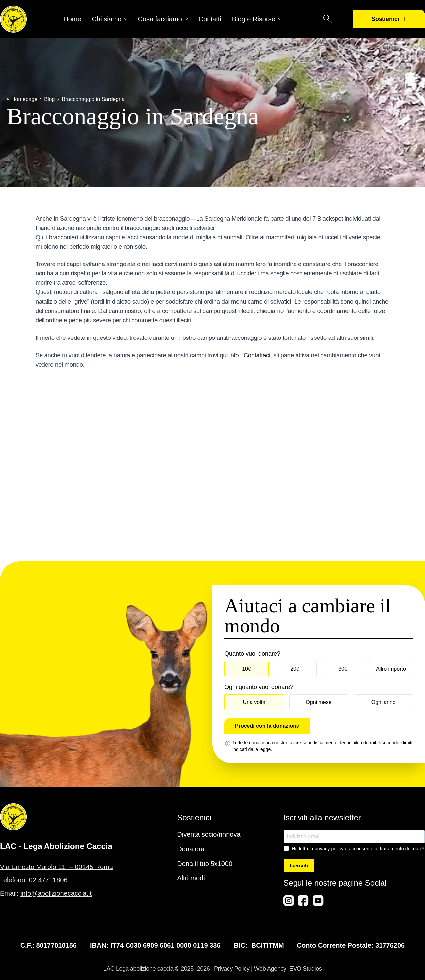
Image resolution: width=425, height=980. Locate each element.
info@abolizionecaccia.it (56, 893)
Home (72, 19)
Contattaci (257, 355)
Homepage (24, 99)
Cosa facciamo (163, 19)
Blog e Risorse (257, 19)
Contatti (210, 19)
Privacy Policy (232, 969)
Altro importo (391, 669)
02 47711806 (48, 880)
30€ (343, 669)
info (234, 355)
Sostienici (389, 19)
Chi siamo (110, 19)
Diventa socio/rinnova (209, 834)
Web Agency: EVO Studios (288, 969)
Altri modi (191, 878)
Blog (49, 99)
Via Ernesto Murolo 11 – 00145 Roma (56, 867)
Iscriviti (299, 866)
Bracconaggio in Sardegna (93, 99)
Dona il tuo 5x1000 (205, 864)
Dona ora (191, 849)
